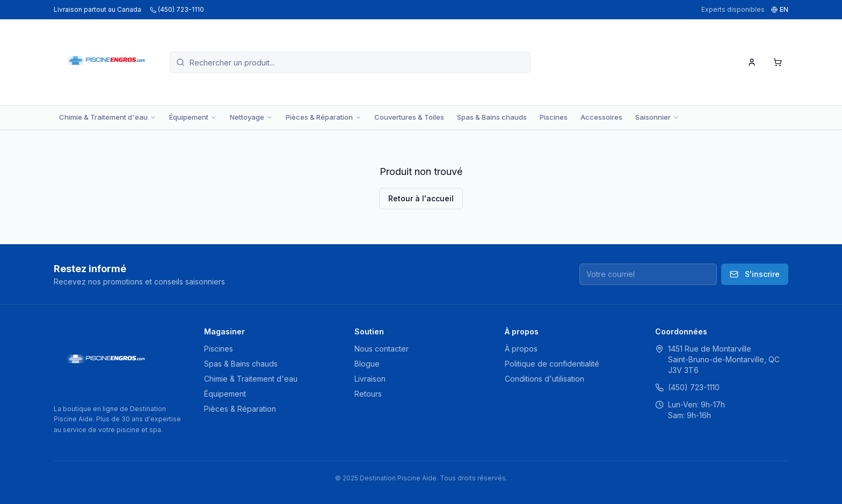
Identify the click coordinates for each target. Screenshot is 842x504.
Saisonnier (657, 117)
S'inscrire (755, 274)
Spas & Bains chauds (492, 117)
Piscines (554, 117)
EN (780, 9)
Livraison (370, 379)
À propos (521, 349)
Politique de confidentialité (552, 364)
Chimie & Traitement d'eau (108, 117)
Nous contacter (382, 349)
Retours (368, 394)
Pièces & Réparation (324, 117)
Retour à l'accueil (421, 198)
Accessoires (601, 117)
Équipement (193, 117)
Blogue (367, 364)
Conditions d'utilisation (545, 379)
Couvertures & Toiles (409, 117)
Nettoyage (251, 117)
